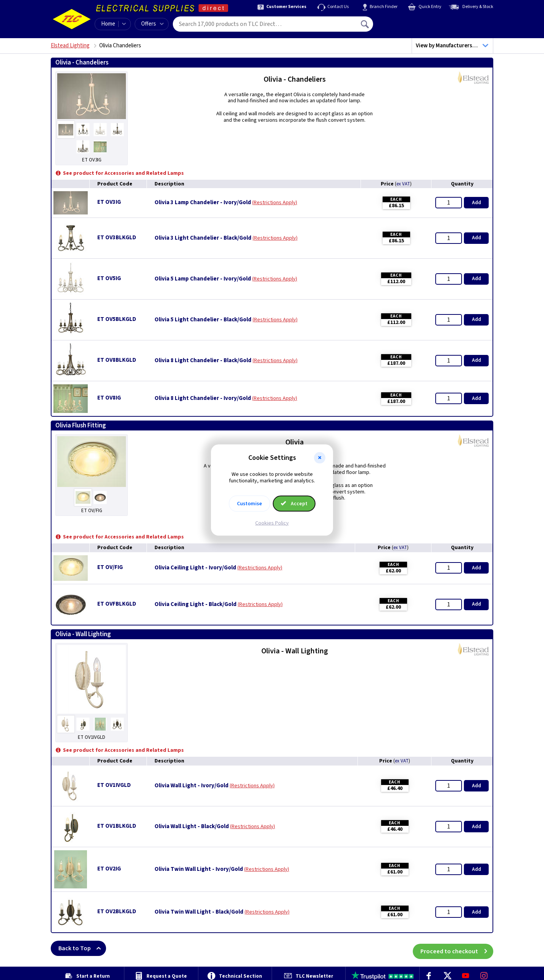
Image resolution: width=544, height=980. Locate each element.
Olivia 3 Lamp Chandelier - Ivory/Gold (203, 203)
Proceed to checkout (457, 948)
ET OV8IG (109, 398)
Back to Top (82, 948)
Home (108, 24)
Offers (152, 24)
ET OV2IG (109, 869)
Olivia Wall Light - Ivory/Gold (192, 786)
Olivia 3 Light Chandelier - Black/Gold (203, 238)
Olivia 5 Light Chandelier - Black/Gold (203, 320)
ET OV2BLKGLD (117, 911)
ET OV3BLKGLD (117, 238)
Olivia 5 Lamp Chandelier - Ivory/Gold (203, 279)
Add (476, 203)
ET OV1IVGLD (114, 785)
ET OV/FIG (110, 567)
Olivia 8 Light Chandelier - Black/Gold (203, 361)
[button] (320, 458)
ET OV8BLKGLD (117, 360)
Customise (249, 503)
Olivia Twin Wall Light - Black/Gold (199, 912)
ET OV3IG (109, 202)
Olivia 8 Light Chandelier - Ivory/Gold (203, 398)
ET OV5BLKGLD (117, 319)
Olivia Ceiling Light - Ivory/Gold (195, 568)
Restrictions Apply (275, 203)
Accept (294, 503)
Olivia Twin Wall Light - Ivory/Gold (199, 869)
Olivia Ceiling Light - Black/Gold (196, 604)
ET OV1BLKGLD (117, 826)
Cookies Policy (272, 523)
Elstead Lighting (70, 46)
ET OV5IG (109, 278)
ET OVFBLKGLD (117, 604)
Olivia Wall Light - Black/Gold (192, 827)
